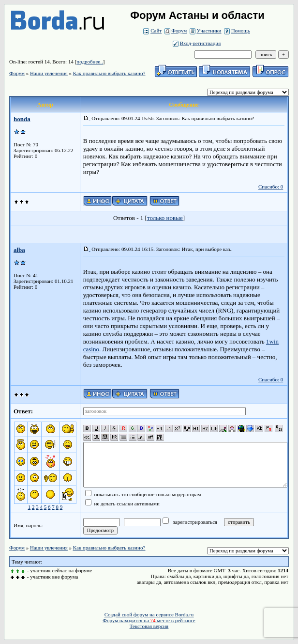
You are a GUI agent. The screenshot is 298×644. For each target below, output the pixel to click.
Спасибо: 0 (271, 187)
